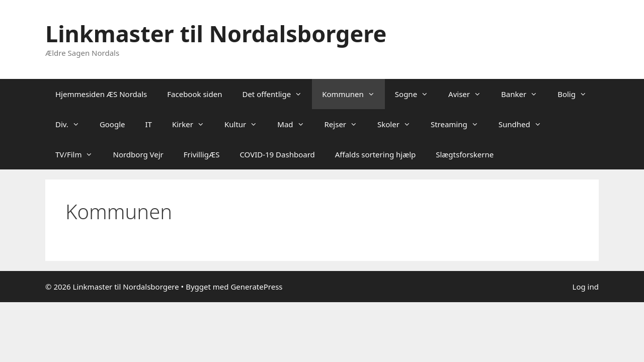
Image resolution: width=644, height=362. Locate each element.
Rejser (346, 124)
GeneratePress (256, 287)
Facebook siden (194, 94)
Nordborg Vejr (138, 154)
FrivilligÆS (202, 154)
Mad (296, 124)
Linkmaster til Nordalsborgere (216, 33)
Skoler (399, 124)
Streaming (460, 124)
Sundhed (525, 124)
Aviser (470, 94)
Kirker (193, 124)
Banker (524, 94)
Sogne (417, 94)
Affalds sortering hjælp (376, 154)
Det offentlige (277, 94)
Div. (72, 124)
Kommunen (353, 94)
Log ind (586, 287)
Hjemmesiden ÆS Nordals (101, 94)
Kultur (246, 124)
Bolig (577, 94)
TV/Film (79, 154)
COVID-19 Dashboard (277, 154)
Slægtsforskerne (465, 154)
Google (112, 124)
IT (149, 124)
